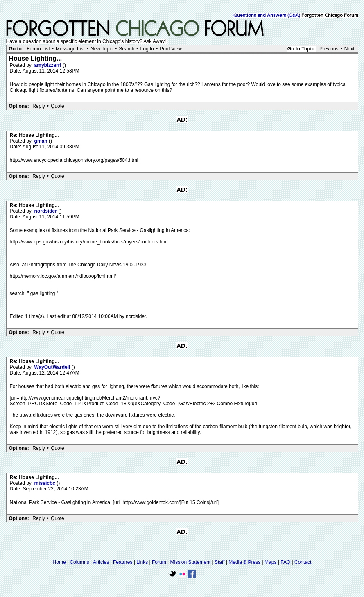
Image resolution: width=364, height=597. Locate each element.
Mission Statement (190, 562)
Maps (270, 562)
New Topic (102, 49)
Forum (159, 562)
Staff (219, 562)
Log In (147, 49)
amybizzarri (49, 65)
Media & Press (244, 562)
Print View (171, 49)
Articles (101, 562)
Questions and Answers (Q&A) (267, 16)
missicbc (46, 483)
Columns (79, 562)
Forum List (38, 49)
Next (349, 49)
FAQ (285, 562)
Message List (70, 49)
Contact (303, 562)
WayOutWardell (53, 367)
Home (59, 562)
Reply (39, 106)
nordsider (46, 211)
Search (127, 49)
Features (123, 562)
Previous (329, 49)
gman (42, 141)
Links (142, 562)
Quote (58, 106)
